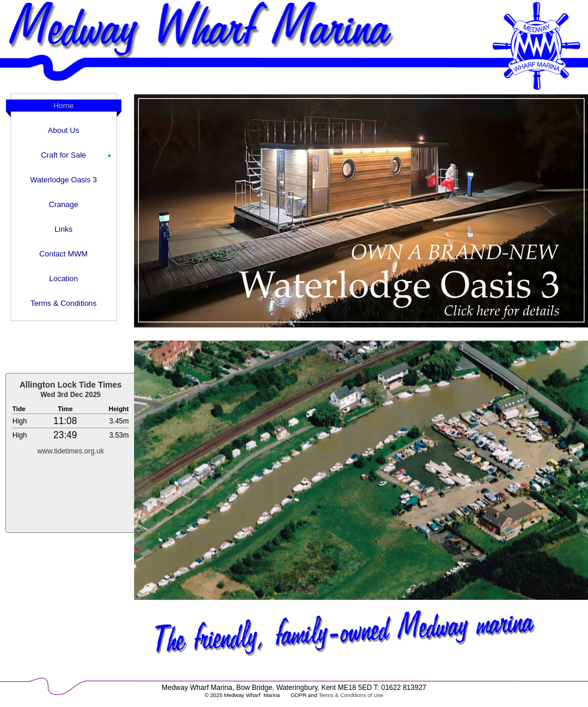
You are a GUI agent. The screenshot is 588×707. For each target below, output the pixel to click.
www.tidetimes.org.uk (70, 451)
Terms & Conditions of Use (351, 695)
